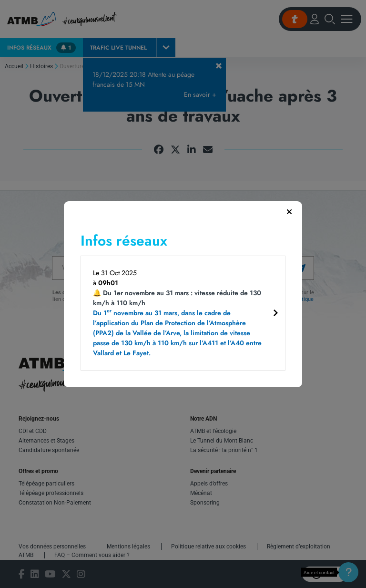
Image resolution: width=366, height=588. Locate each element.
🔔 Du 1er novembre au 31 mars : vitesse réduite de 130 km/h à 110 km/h (179, 323)
